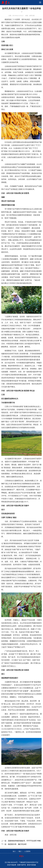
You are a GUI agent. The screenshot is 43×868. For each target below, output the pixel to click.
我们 (20, 851)
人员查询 (27, 851)
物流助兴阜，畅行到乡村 (17, 844)
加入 (14, 851)
